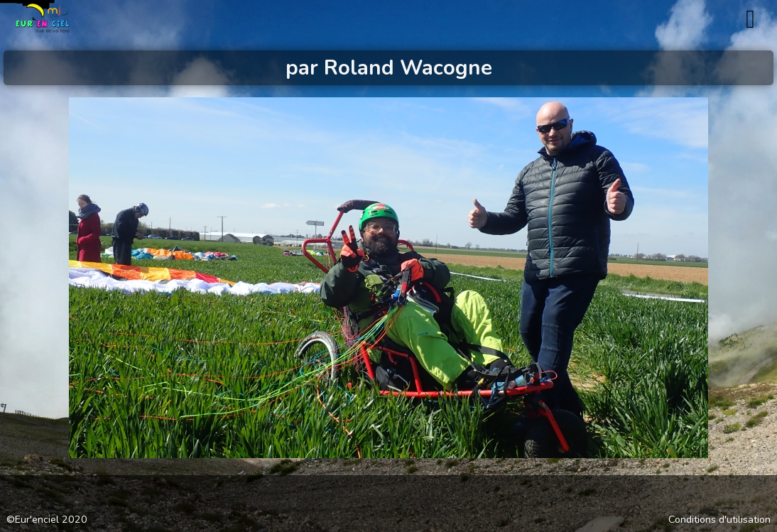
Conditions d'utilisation (719, 520)
